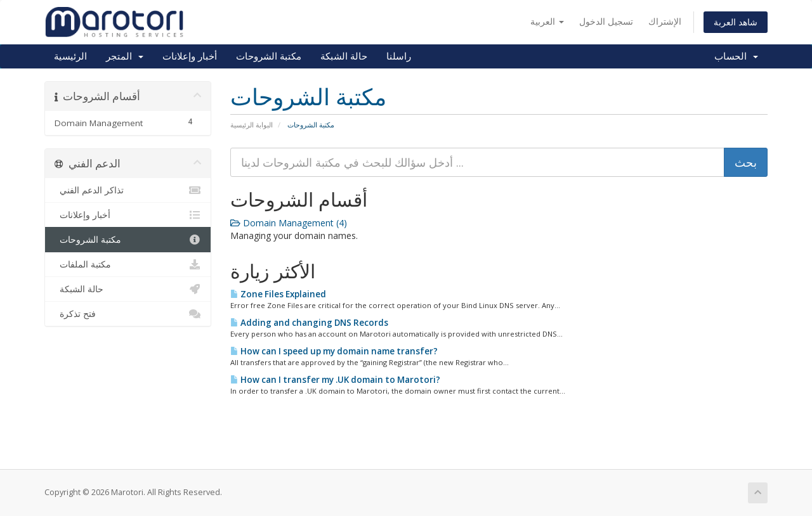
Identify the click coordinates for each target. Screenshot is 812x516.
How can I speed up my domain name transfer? (334, 351)
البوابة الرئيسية (252, 125)
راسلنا (399, 56)
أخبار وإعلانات (190, 56)
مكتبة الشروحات (269, 56)
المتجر (125, 56)
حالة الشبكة (344, 56)
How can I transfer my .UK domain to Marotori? (335, 380)
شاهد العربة (736, 22)
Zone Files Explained (278, 294)
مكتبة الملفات (128, 264)
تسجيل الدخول (606, 21)
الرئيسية (70, 56)
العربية (547, 21)
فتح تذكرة (128, 314)
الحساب (736, 56)
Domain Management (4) (289, 223)
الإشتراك (665, 21)
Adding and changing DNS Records (309, 323)
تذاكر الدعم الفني (128, 190)
